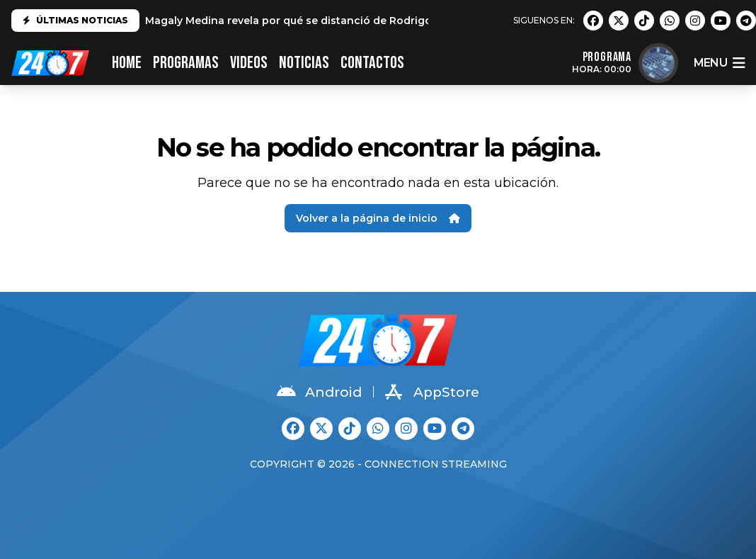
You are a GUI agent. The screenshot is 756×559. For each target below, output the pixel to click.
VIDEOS (249, 63)
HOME (127, 63)
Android (319, 392)
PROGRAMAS (186, 63)
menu (719, 63)
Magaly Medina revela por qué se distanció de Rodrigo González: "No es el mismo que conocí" (392, 21)
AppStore (432, 392)
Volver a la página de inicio (378, 218)
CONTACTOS (372, 63)
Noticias (304, 63)
